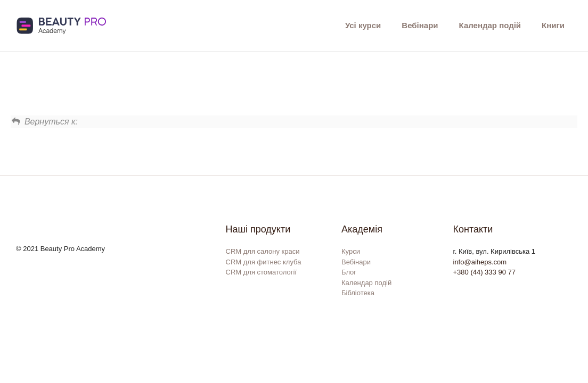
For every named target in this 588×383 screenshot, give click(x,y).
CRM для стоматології (261, 272)
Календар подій (490, 25)
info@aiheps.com (480, 262)
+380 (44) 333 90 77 (484, 272)
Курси (351, 251)
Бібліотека (358, 293)
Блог (349, 272)
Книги (553, 25)
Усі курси (363, 25)
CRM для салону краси (263, 251)
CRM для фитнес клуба (264, 262)
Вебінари (420, 25)
